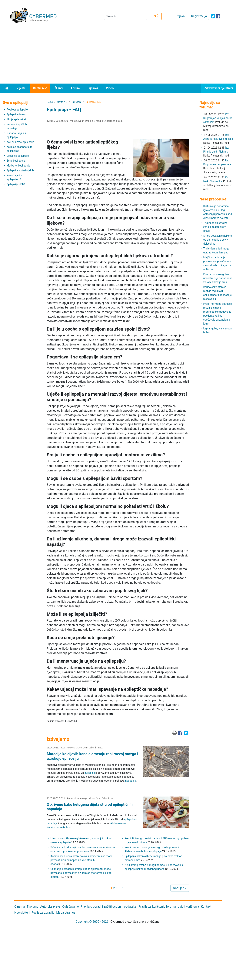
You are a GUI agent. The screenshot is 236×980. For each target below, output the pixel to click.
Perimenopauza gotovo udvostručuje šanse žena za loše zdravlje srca (218, 278)
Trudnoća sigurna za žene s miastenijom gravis (215, 227)
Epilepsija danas (16, 114)
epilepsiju (90, 773)
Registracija (199, 16)
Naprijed (180, 888)
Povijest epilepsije (17, 110)
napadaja (131, 781)
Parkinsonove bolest (59, 827)
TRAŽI (155, 16)
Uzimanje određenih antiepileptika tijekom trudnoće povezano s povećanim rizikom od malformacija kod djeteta (81, 873)
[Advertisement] (118, 55)
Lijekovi (93, 88)
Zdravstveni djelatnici (219, 88)
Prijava (180, 16)
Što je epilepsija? (16, 119)
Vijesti (21, 88)
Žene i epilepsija (16, 161)
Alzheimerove (118, 823)
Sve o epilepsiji (16, 103)
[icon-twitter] (213, 16)
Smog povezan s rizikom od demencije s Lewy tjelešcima (218, 240)
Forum (75, 88)
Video (110, 88)
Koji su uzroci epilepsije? (21, 142)
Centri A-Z (40, 88)
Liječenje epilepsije (18, 156)
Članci (59, 88)
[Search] (126, 16)
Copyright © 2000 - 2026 (92, 922)
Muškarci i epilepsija (19, 166)
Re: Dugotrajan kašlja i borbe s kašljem (218, 118)
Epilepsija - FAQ (16, 184)
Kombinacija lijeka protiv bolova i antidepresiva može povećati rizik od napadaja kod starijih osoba (81, 860)
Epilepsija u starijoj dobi (20, 170)
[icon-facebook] (218, 16)
